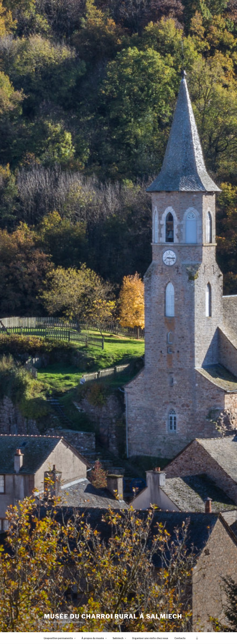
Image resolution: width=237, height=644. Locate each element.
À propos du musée (94, 638)
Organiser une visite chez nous (150, 638)
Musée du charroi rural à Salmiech (113, 617)
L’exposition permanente (60, 638)
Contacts (180, 638)
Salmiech (120, 638)
